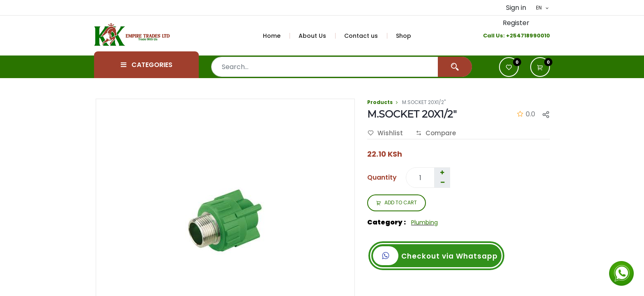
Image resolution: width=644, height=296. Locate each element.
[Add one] (442, 173)
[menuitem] (276, 36)
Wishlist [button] (385, 133)
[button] (540, 67)
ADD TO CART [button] (397, 203)
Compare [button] (436, 133)
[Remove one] (442, 183)
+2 (509, 36)
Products (380, 102)
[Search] (455, 67)
